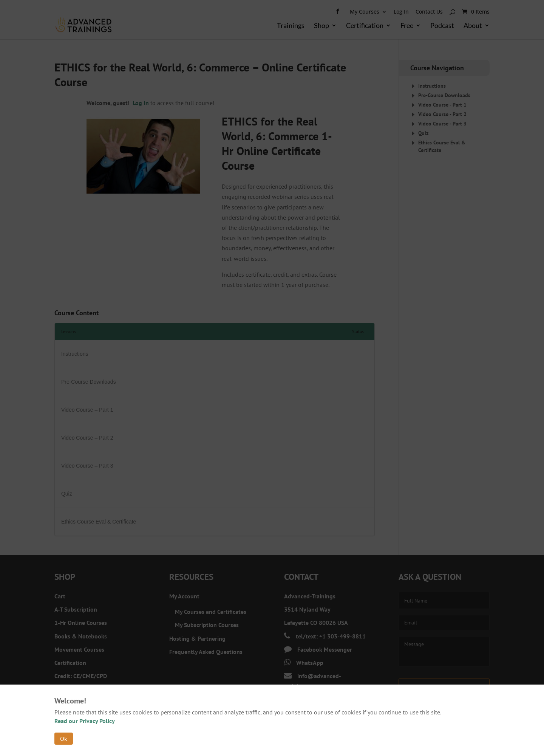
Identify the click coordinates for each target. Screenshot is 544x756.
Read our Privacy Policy (85, 721)
